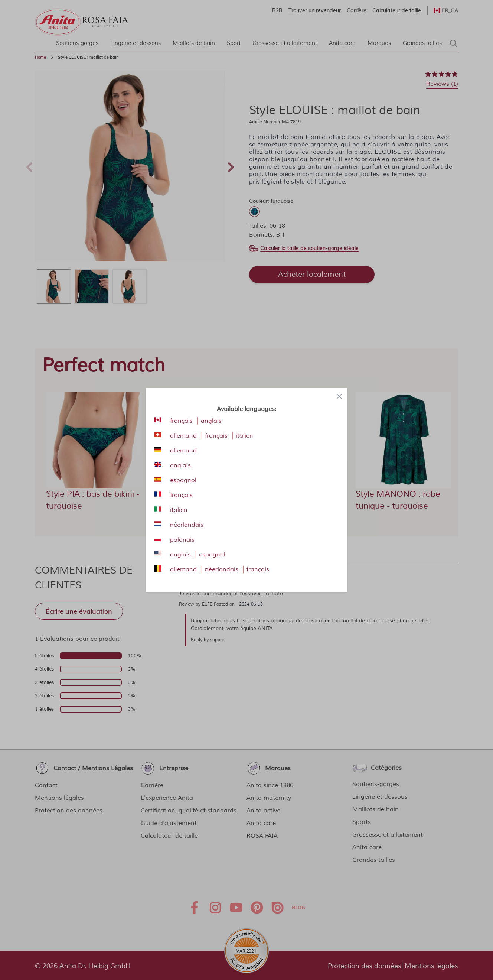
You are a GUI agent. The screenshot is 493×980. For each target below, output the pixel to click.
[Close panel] (339, 396)
